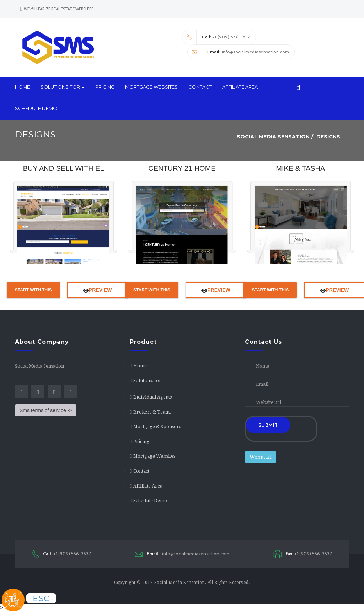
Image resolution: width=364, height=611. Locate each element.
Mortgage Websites (151, 87)
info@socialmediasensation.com (182, 554)
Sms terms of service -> (46, 410)
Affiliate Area (240, 87)
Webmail (261, 457)
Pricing (105, 87)
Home (22, 87)
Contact (200, 87)
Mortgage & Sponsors (157, 426)
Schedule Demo (36, 108)
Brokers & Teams (152, 412)
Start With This (33, 290)
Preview (97, 290)
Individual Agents (152, 397)
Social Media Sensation (180, 583)
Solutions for (63, 87)
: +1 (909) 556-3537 (216, 37)
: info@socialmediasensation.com (238, 52)
